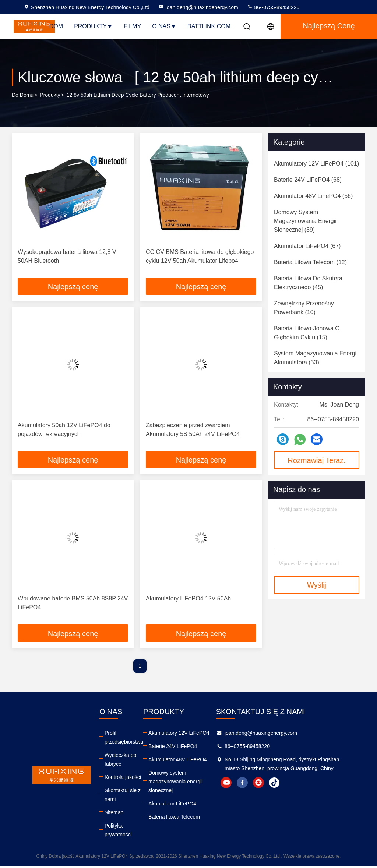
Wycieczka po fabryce (120, 761)
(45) (308, 283)
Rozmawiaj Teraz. (316, 460)
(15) (307, 333)
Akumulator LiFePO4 (176, 797)
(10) (304, 308)
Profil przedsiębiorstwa (124, 739)
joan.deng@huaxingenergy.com (198, 7)
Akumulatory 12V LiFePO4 (183, 735)
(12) (310, 262)
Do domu (23, 95)
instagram (293, 793)
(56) (313, 196)
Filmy (132, 26)
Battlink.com (209, 26)
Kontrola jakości (123, 779)
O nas (164, 26)
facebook (277, 793)
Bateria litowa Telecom (178, 810)
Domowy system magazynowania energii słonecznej (199, 779)
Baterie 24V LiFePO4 (176, 748)
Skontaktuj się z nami (123, 797)
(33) (316, 358)
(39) (305, 221)
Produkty (93, 26)
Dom (56, 26)
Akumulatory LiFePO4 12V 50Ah (188, 600)
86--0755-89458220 (273, 7)
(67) (307, 246)
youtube (261, 793)
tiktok (309, 793)
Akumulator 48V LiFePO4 (181, 761)
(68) (308, 180)
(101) (316, 164)
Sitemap (114, 814)
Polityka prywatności (118, 832)
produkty (50, 95)
